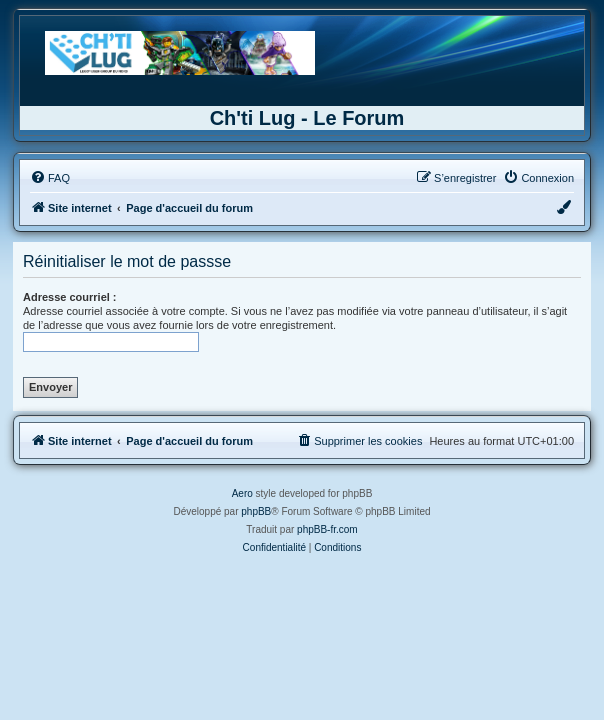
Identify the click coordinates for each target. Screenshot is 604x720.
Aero (242, 493)
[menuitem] (50, 178)
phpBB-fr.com (327, 529)
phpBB (256, 511)
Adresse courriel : (70, 297)
